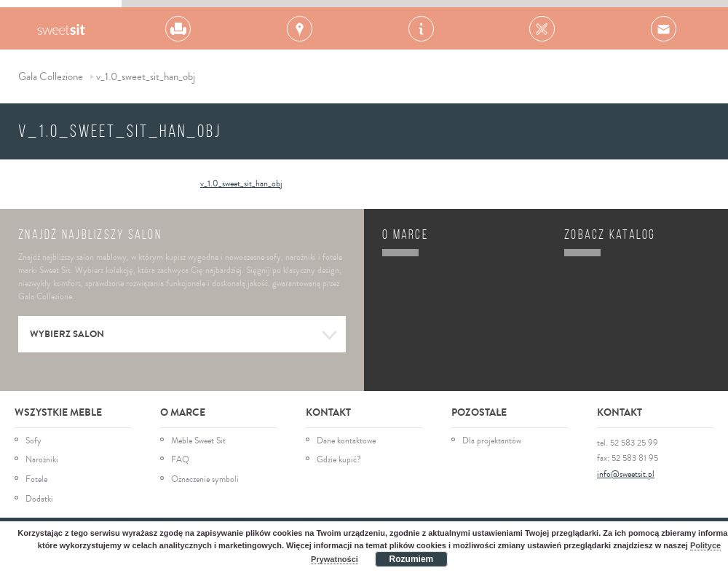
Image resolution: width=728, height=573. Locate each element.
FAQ (180, 460)
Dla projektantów (492, 441)
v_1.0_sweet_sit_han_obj (241, 184)
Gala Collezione (61, 28)
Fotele (36, 480)
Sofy (33, 441)
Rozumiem (412, 559)
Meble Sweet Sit (198, 441)
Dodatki (39, 499)
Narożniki (42, 460)
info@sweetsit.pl (626, 474)
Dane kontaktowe (346, 441)
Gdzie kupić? (339, 460)
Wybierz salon (184, 336)
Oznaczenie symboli (205, 480)
